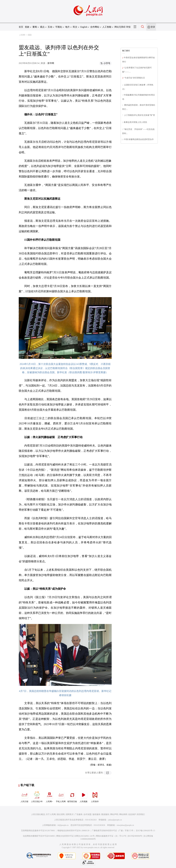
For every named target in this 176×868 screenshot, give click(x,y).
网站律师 (123, 814)
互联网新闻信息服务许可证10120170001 (38, 831)
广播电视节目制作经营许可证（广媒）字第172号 (113, 831)
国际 (30, 35)
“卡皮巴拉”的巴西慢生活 (134, 78)
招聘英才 (70, 814)
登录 (153, 27)
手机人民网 (61, 796)
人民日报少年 (37, 796)
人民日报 (24, 796)
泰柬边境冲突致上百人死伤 (135, 122)
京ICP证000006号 (135, 836)
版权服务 (96, 814)
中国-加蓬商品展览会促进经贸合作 (139, 139)
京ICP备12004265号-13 (145, 831)
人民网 (22, 35)
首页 (21, 27)
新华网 (51, 63)
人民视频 (83, 796)
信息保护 (132, 814)
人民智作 (95, 796)
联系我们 (141, 814)
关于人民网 (51, 814)
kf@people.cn (63, 825)
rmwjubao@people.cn (125, 825)
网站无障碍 (120, 27)
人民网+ (49, 796)
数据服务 (105, 814)
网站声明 (114, 814)
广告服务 (78, 814)
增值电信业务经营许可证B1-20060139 (73, 831)
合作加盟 (87, 814)
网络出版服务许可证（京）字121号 (111, 836)
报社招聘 (61, 814)
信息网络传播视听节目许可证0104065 (39, 836)
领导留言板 (72, 796)
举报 (128, 27)
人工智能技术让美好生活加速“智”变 (139, 115)
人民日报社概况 (38, 814)
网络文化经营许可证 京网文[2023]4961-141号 (76, 836)
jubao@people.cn (115, 820)
